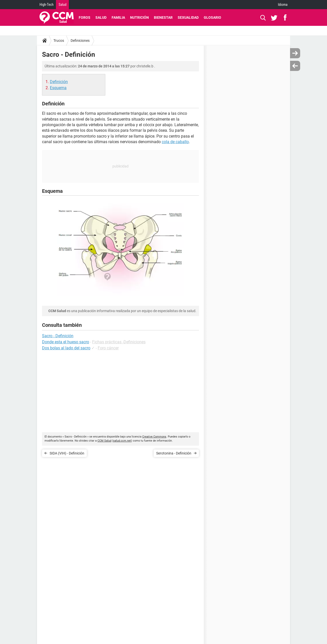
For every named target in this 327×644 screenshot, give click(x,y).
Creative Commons (154, 437)
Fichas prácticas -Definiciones (119, 342)
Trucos (59, 41)
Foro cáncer (108, 348)
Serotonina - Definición (174, 453)
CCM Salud (104, 441)
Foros (85, 17)
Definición (59, 82)
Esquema (58, 88)
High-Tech (46, 5)
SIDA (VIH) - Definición (67, 453)
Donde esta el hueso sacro (66, 342)
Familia (118, 17)
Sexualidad (188, 17)
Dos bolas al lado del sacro (66, 348)
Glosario (212, 17)
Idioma (283, 5)
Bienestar (163, 17)
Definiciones (80, 41)
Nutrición (139, 17)
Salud (62, 5)
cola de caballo (175, 142)
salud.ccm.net (122, 441)
